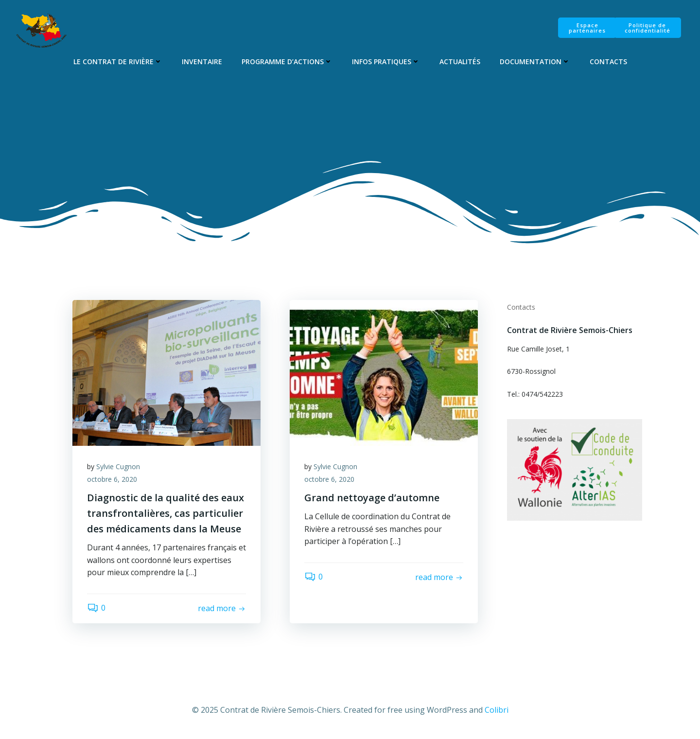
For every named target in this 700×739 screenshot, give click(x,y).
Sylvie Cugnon (118, 466)
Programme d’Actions (287, 62)
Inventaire (202, 62)
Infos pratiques (386, 62)
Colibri (497, 710)
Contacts (608, 62)
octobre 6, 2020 (112, 479)
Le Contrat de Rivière (118, 62)
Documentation (535, 62)
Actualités (460, 62)
